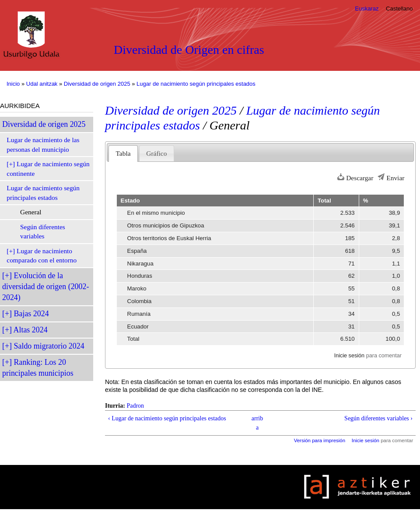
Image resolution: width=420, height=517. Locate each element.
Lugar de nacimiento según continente (48, 169)
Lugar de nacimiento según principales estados (196, 84)
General (31, 212)
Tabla (123, 153)
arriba (257, 423)
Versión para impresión (320, 440)
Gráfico (156, 153)
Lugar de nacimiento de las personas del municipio (43, 145)
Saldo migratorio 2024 (49, 346)
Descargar (360, 178)
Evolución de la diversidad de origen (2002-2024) (45, 286)
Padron (135, 406)
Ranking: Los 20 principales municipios (38, 368)
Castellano (399, 9)
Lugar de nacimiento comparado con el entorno (42, 256)
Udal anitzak (42, 84)
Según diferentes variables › (378, 418)
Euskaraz (367, 9)
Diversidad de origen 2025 (97, 84)
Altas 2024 (31, 330)
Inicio (13, 84)
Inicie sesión (349, 356)
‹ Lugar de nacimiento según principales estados (167, 418)
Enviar (395, 178)
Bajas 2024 (31, 314)
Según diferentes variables (43, 232)
